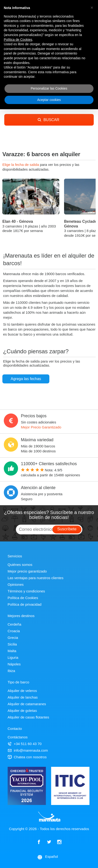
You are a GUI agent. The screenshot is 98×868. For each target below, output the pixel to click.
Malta (12, 651)
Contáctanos (18, 737)
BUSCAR (49, 120)
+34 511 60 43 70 (25, 744)
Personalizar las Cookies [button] (49, 88)
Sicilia (12, 644)
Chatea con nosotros (27, 757)
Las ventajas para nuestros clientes (35, 578)
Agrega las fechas (26, 379)
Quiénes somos (20, 565)
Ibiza (11, 671)
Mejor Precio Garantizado (41, 427)
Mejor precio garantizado (27, 571)
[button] (92, 8)
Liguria (13, 657)
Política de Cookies (23, 598)
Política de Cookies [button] (18, 40)
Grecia (13, 638)
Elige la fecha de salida (21, 165)
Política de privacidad (25, 604)
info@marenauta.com (28, 750)
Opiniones (16, 584)
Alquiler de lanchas (23, 697)
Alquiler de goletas (22, 711)
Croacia (14, 631)
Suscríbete (67, 529)
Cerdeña (14, 624)
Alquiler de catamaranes (27, 704)
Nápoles (14, 664)
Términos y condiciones (26, 591)
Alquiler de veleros (22, 691)
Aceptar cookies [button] (49, 100)
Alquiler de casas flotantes (28, 717)
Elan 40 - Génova (18, 221)
